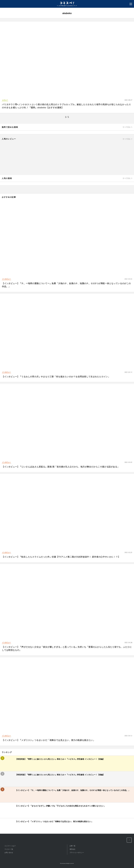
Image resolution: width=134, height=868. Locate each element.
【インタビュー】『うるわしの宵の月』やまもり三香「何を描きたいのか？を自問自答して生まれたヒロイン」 (56, 377)
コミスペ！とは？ (10, 846)
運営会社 (72, 849)
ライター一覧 (9, 849)
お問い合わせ (9, 853)
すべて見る (127, 127)
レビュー (5, 100)
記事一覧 (72, 846)
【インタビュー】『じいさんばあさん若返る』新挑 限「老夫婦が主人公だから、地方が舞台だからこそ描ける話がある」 (61, 467)
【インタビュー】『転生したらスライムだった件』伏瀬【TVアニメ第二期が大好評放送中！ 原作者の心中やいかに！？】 (61, 557)
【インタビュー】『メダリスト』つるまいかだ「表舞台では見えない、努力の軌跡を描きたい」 (48, 740)
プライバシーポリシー (77, 853)
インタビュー (6, 279)
